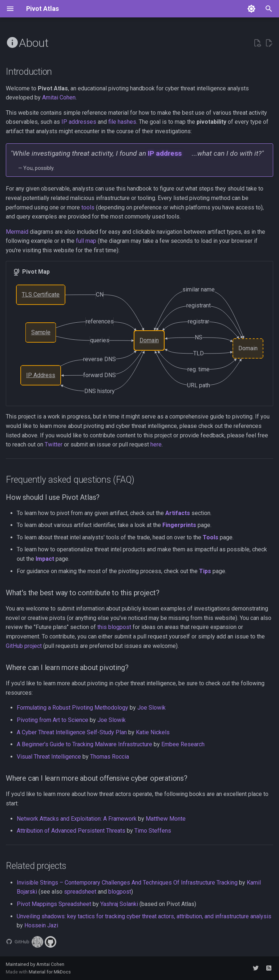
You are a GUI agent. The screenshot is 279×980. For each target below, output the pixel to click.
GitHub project (24, 646)
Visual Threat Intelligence (49, 757)
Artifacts (178, 513)
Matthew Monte (166, 819)
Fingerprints (179, 525)
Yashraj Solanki (119, 904)
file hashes (122, 122)
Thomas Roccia (110, 757)
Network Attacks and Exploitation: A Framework (77, 819)
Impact (45, 559)
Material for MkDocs (50, 972)
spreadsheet (80, 892)
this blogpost (114, 627)
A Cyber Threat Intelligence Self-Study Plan (72, 732)
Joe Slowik (151, 708)
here (156, 444)
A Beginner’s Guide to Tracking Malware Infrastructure (84, 744)
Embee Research (183, 744)
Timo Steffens (153, 831)
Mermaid (17, 232)
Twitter (54, 444)
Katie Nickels (153, 732)
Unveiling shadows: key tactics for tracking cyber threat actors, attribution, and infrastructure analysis (144, 916)
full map (86, 241)
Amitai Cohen (59, 97)
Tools (211, 537)
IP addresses (79, 122)
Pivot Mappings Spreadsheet (54, 904)
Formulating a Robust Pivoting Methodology (72, 708)
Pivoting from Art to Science (52, 720)
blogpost (120, 892)
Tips (205, 571)
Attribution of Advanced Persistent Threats (71, 831)
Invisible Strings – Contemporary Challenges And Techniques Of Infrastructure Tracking (127, 883)
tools (88, 207)
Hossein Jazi (41, 925)
